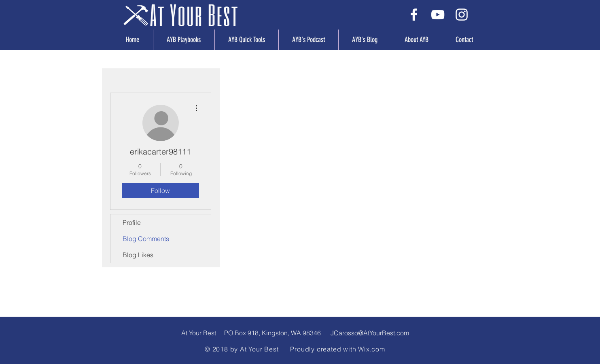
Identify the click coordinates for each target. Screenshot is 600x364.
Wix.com (372, 349)
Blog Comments (146, 239)
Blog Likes (138, 255)
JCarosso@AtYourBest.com (370, 333)
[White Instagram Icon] (462, 15)
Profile (132, 222)
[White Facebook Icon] (414, 15)
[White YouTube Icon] (438, 15)
